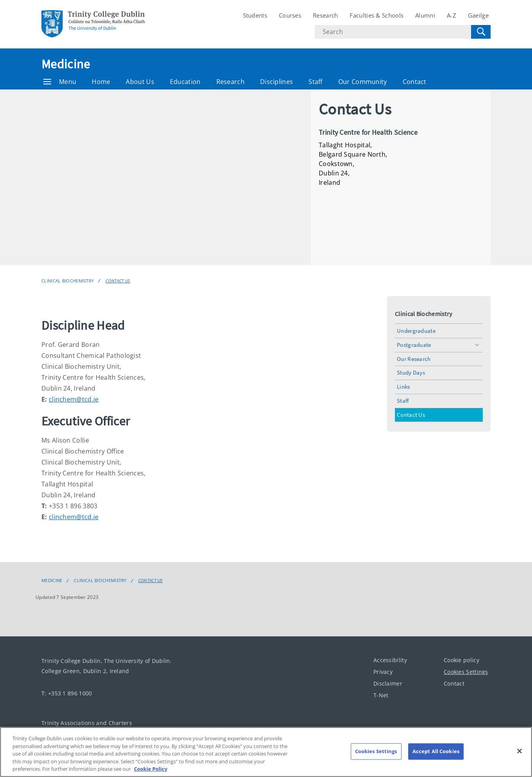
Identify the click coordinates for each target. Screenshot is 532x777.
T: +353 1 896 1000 (67, 693)
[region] (266, 752)
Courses (290, 15)
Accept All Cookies (436, 751)
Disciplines (277, 82)
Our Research (414, 359)
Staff (316, 82)
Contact (415, 82)
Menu (60, 82)
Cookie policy (461, 660)
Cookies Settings (466, 672)
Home (101, 82)
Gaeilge (478, 15)
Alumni (425, 15)
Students (255, 15)
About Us (140, 82)
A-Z (452, 15)
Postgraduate (414, 345)
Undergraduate (416, 331)
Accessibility (390, 660)
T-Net (381, 695)
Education (185, 82)
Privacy (383, 672)
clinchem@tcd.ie (74, 399)
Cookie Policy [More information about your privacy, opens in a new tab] (151, 769)
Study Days (411, 372)
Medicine (66, 64)
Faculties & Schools (377, 15)
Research (325, 15)
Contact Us (118, 281)
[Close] (520, 751)
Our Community (363, 82)
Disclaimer (388, 683)
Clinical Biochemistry (68, 281)
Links (403, 387)
